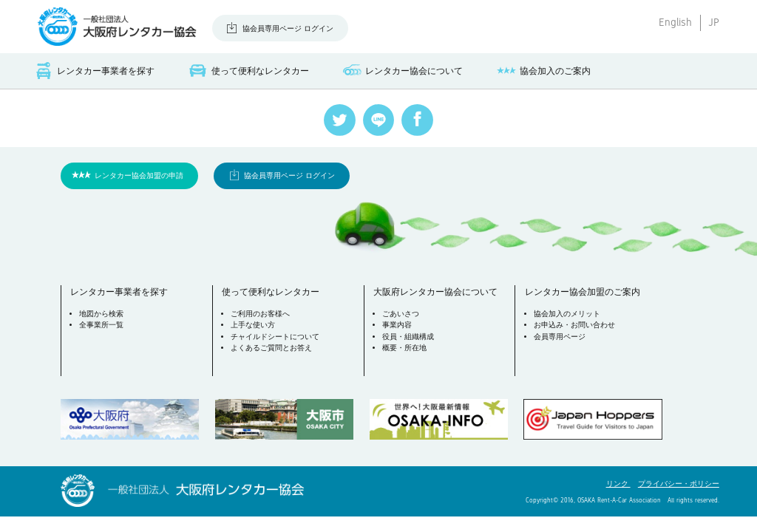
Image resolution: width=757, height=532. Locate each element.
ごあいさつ (401, 314)
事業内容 (397, 325)
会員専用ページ (560, 337)
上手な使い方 (253, 325)
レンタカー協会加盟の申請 (139, 175)
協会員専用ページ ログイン (288, 28)
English (675, 22)
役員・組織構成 (408, 337)
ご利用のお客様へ (260, 314)
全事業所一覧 (101, 325)
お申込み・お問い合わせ (574, 325)
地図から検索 (101, 314)
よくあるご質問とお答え (271, 348)
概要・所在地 (404, 348)
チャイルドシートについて (275, 337)
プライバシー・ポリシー (679, 484)
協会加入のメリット (567, 314)
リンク (618, 484)
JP (714, 22)
